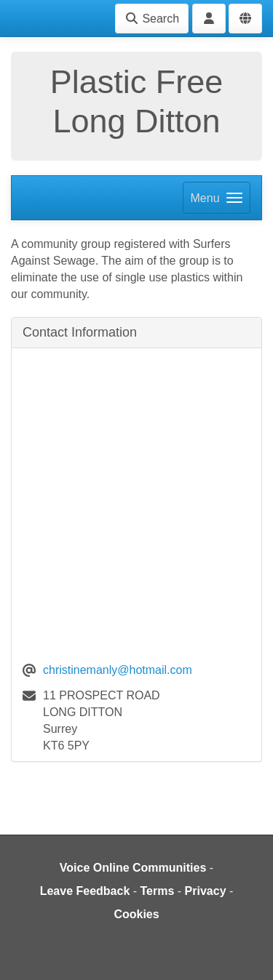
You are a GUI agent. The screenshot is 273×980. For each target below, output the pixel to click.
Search (152, 19)
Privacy (206, 891)
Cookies (136, 914)
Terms (158, 891)
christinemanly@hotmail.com (118, 670)
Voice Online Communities (133, 868)
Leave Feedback (85, 891)
